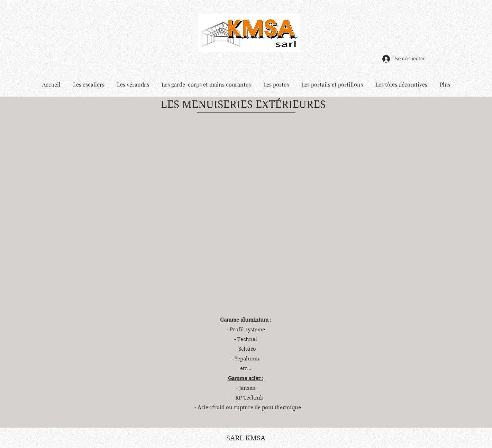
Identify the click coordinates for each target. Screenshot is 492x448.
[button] (244, 218)
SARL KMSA (246, 438)
